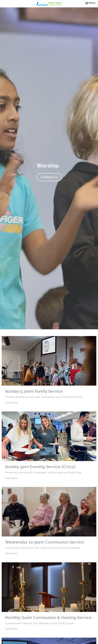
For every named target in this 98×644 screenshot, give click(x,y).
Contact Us (49, 177)
